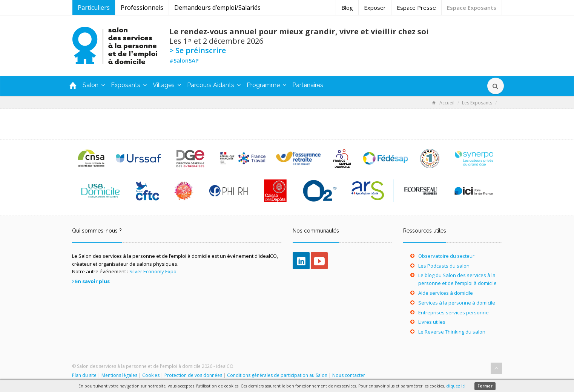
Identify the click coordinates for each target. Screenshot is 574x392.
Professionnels (142, 8)
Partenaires (308, 85)
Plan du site (84, 375)
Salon (94, 85)
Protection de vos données (193, 375)
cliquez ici (456, 386)
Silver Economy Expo (153, 271)
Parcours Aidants (214, 85)
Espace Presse (416, 8)
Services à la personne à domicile (457, 303)
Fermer (485, 386)
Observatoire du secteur (446, 256)
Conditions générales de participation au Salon (277, 375)
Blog (347, 8)
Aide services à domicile (446, 293)
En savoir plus (92, 281)
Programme (266, 85)
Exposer (375, 8)
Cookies (151, 375)
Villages (167, 85)
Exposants (129, 85)
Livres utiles (432, 322)
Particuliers (94, 8)
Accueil (443, 103)
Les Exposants (477, 103)
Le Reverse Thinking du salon (452, 332)
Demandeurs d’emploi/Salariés (217, 8)
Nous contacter (349, 375)
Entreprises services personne (454, 312)
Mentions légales (119, 375)
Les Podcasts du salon (444, 266)
